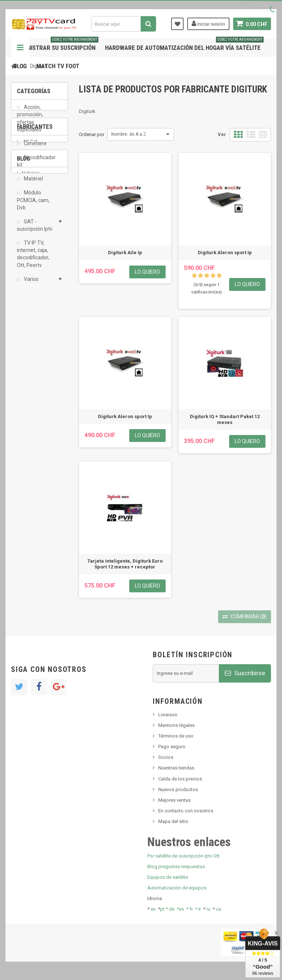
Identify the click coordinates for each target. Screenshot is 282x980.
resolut (29, 503)
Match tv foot (58, 66)
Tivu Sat (30, 492)
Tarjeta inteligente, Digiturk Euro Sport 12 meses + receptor (125, 564)
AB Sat (29, 333)
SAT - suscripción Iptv (35, 230)
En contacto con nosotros (186, 811)
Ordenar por (92, 134)
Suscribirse (245, 673)
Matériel (33, 184)
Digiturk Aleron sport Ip (225, 253)
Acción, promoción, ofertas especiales (30, 123)
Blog (20, 66)
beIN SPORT (35, 377)
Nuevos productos (178, 789)
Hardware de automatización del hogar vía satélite (184, 45)
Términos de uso (176, 736)
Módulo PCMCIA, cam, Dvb (33, 205)
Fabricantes (35, 313)
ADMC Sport (35, 344)
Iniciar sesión (208, 23)
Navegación (20, 48)
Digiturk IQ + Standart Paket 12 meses (225, 419)
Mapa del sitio (173, 821)
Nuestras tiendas (176, 768)
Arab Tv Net (35, 366)
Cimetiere (35, 149)
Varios (31, 284)
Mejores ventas (174, 800)
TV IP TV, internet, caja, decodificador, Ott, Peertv (33, 259)
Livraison (168, 715)
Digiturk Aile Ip (125, 253)
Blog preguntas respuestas (176, 866)
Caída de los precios (180, 779)
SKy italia (31, 463)
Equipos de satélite (168, 877)
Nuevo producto (39, 452)
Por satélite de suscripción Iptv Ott (183, 856)
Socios (166, 757)
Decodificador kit (36, 166)
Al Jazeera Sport (40, 355)
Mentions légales (176, 725)
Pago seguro (172, 747)
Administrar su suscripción (56, 45)
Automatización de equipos (177, 888)
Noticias (30, 441)
